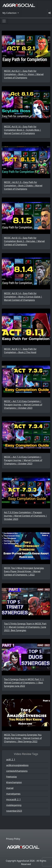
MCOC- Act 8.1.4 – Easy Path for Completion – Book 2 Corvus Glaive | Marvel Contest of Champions (23, 297)
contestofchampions (17, 771)
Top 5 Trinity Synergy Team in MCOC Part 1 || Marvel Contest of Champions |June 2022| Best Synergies (25, 627)
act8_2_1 (11, 760)
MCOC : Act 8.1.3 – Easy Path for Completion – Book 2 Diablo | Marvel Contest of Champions (23, 186)
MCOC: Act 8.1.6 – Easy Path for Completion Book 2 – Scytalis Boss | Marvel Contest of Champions (23, 130)
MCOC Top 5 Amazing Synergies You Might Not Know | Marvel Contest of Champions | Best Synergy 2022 (23, 738)
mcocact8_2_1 (13, 799)
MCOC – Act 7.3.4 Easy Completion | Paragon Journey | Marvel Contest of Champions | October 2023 (23, 460)
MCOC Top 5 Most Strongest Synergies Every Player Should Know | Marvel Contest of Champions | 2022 (24, 571)
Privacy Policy (13, 839)
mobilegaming (14, 805)
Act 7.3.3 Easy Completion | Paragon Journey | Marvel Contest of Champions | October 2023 (26, 516)
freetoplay (12, 777)
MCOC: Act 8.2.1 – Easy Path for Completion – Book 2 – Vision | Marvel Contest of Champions (24, 74)
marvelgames (13, 794)
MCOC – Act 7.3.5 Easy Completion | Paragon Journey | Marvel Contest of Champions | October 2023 (23, 405)
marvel (10, 788)
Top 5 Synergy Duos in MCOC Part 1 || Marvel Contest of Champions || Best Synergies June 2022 (24, 683)
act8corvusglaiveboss (17, 765)
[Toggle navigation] (4, 21)
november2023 (14, 811)
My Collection (10, 13)
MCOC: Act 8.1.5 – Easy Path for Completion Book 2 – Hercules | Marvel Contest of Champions (24, 241)
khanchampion (14, 782)
